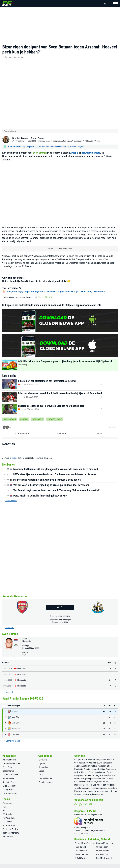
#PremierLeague (55, 288)
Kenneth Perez (9, 779)
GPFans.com (102, 844)
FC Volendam (9, 815)
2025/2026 (8, 665)
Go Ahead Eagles (10, 826)
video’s (89, 782)
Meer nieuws (10, 497)
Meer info (9, 624)
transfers (101, 778)
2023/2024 (64, 619)
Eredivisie (43, 756)
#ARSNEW (70, 288)
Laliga (41, 768)
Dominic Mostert (21, 135)
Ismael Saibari (9, 775)
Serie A (42, 771)
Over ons (9, 866)
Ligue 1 (42, 760)
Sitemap (111, 866)
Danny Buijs (8, 786)
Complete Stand (12, 738)
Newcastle (38, 416)
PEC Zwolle (8, 833)
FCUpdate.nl (80, 756)
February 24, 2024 (45, 294)
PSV (4, 803)
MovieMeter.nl (81, 847)
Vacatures (40, 866)
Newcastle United (91, 149)
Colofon (92, 866)
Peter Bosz (7, 764)
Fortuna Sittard (9, 822)
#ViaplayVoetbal (38, 288)
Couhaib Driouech (10, 771)
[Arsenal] (22, 604)
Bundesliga (44, 764)
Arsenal (74, 149)
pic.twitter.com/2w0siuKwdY (91, 288)
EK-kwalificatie (45, 775)
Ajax (5, 807)
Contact (30, 866)
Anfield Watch (81, 855)
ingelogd (14, 455)
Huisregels (82, 866)
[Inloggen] (108, 4)
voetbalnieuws (95, 759)
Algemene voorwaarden (66, 866)
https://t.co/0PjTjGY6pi (17, 288)
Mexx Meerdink (9, 783)
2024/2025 (8, 671)
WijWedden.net (81, 851)
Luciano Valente (10, 790)
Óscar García (8, 768)
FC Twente (7, 818)
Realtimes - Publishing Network (92, 791)
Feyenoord (7, 800)
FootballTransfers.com (85, 840)
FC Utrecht (7, 811)
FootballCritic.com (104, 840)
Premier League (55, 416)
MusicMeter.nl (103, 847)
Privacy (50, 866)
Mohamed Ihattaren (11, 760)
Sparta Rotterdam (11, 830)
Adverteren (20, 866)
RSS (101, 866)
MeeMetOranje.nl (104, 855)
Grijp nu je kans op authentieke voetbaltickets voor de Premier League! (46, 143)
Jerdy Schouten (10, 756)
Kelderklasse (102, 851)
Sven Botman (40, 149)
